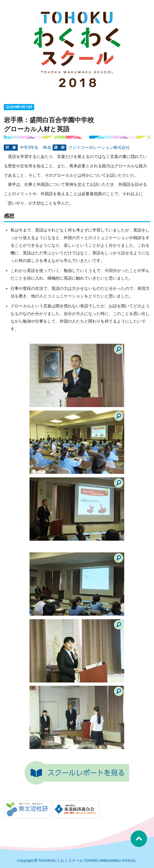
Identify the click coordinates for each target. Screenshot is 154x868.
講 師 (59, 148)
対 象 (11, 148)
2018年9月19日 (19, 107)
